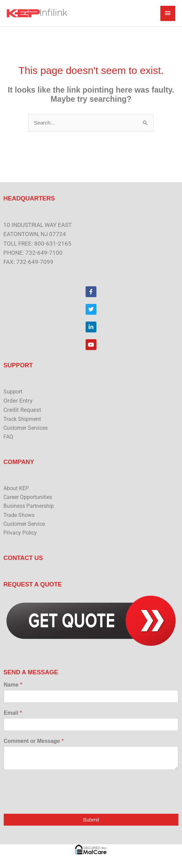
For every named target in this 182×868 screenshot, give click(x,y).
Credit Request (22, 410)
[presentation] (55, 802)
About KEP (16, 488)
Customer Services (26, 428)
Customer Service (24, 524)
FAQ (8, 437)
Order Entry (18, 401)
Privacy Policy (20, 533)
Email (13, 713)
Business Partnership (29, 506)
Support (13, 392)
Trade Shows (19, 515)
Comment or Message (34, 741)
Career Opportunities (28, 497)
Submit (91, 820)
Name (13, 685)
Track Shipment (22, 419)
